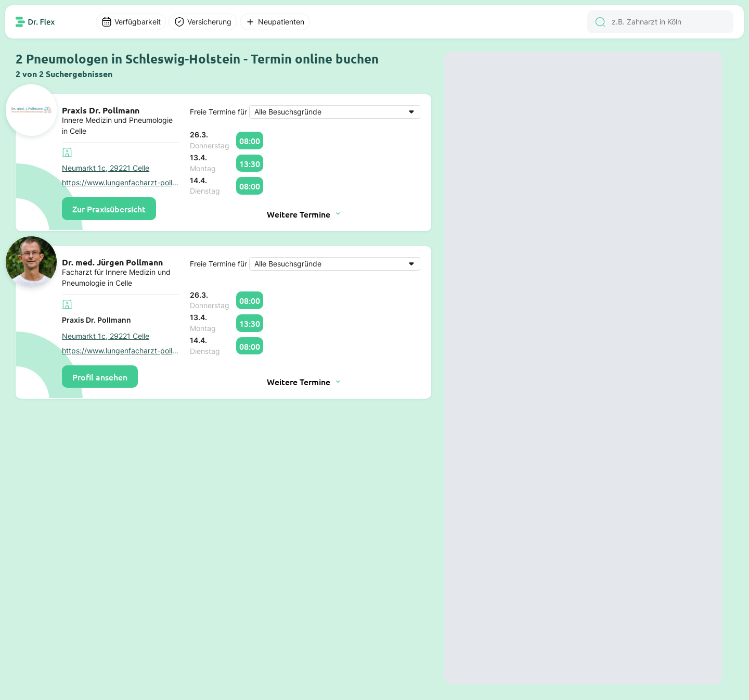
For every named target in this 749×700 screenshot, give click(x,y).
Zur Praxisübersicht (109, 209)
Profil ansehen (100, 377)
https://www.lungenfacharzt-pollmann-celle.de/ (121, 183)
